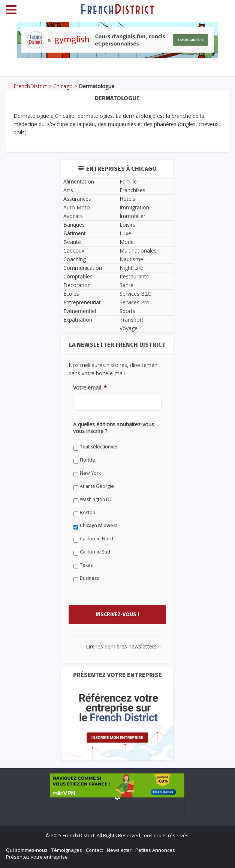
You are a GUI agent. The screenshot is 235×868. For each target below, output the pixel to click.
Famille (128, 181)
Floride (88, 460)
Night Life (131, 268)
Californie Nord (97, 539)
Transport (132, 320)
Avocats (73, 216)
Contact (94, 850)
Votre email (90, 388)
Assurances (77, 199)
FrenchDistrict (30, 86)
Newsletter (119, 850)
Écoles (71, 294)
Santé (126, 285)
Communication (83, 268)
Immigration (134, 207)
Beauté (72, 242)
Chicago (63, 86)
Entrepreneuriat (82, 302)
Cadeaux (74, 250)
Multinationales (138, 250)
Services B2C (135, 294)
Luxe (125, 233)
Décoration (77, 285)
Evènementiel (80, 311)
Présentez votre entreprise (37, 857)
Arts (68, 190)
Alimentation (79, 181)
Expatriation (78, 320)
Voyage (129, 328)
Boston (88, 512)
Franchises (132, 190)
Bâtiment (75, 233)
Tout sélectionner (99, 447)
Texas (86, 565)
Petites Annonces (155, 850)
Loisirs (127, 225)
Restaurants (134, 276)
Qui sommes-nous (27, 850)
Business (89, 578)
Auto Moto (77, 207)
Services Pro (135, 302)
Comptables (78, 276)
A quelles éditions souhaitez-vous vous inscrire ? (114, 428)
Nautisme (131, 259)
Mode (127, 242)
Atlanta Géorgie (97, 486)
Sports (127, 311)
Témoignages (67, 850)
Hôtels (127, 199)
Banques (74, 225)
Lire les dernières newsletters (124, 646)
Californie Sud (95, 552)
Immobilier (132, 216)
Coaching (75, 259)
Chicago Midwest (98, 526)
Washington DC (96, 499)
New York (90, 473)
